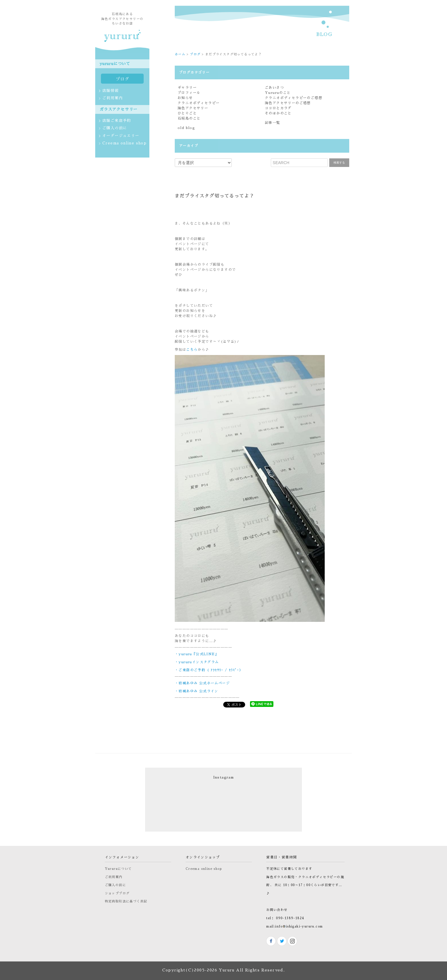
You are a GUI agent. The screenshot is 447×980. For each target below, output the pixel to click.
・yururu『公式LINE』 (197, 654)
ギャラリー (187, 88)
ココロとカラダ (278, 108)
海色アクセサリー (193, 108)
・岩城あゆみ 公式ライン (197, 691)
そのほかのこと (278, 113)
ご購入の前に (115, 885)
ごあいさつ (274, 88)
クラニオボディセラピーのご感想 (293, 98)
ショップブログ (117, 893)
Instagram (224, 777)
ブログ (195, 54)
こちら (192, 350)
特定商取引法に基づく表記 (126, 901)
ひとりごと (187, 113)
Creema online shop (204, 869)
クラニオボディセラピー (199, 103)
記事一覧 (273, 123)
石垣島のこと (189, 118)
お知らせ (185, 98)
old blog (186, 128)
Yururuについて (118, 869)
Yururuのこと (278, 93)
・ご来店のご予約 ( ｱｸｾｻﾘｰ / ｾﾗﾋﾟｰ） (209, 670)
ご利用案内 (114, 877)
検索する (339, 163)
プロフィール (189, 93)
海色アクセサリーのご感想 (288, 103)
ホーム (180, 54)
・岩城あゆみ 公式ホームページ (202, 683)
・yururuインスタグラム (197, 662)
